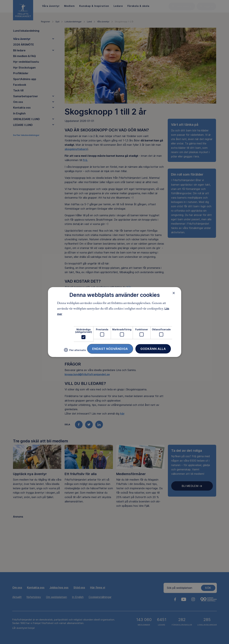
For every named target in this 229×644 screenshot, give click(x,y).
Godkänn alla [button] (153, 349)
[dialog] (115, 322)
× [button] (174, 293)
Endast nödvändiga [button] (110, 349)
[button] (75, 351)
